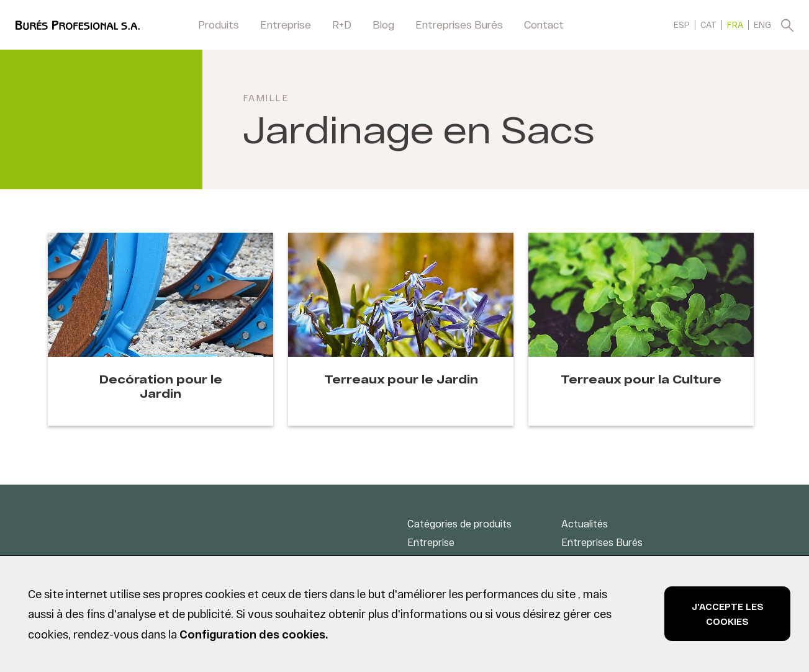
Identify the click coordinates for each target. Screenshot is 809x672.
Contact (544, 24)
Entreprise (286, 24)
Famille (266, 97)
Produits (219, 24)
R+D (342, 24)
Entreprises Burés (459, 24)
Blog (383, 24)
